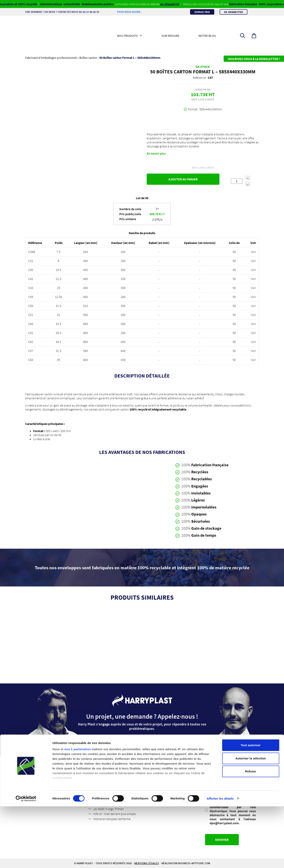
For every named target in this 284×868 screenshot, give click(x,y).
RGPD (210, 788)
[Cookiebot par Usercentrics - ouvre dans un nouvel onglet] (26, 860)
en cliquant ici (176, 4)
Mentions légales (104, 774)
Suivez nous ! (45, 774)
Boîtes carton (88, 58)
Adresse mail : (215, 770)
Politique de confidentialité (55, 789)
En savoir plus (156, 153)
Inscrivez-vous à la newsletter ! (254, 59)
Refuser (251, 833)
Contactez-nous (47, 779)
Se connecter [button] (234, 12)
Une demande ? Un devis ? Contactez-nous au (64, 12)
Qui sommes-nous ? (49, 769)
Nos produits (127, 36)
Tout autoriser (251, 807)
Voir (253, 252)
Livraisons (100, 784)
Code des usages (104, 794)
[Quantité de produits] (237, 181)
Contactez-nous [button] (142, 742)
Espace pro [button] (202, 12)
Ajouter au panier (183, 179)
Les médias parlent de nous (54, 784)
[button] (254, 36)
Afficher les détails (220, 860)
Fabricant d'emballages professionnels (51, 58)
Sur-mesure (170, 36)
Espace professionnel (107, 769)
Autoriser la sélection (251, 820)
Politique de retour (106, 789)
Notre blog (207, 36)
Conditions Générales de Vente (114, 779)
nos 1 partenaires (78, 811)
